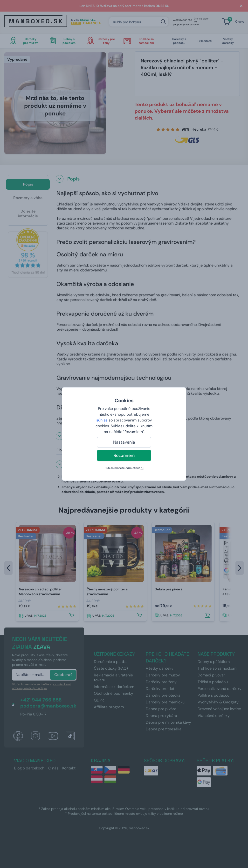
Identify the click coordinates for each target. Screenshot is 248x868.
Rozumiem (124, 455)
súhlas (102, 420)
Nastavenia (124, 442)
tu (142, 468)
